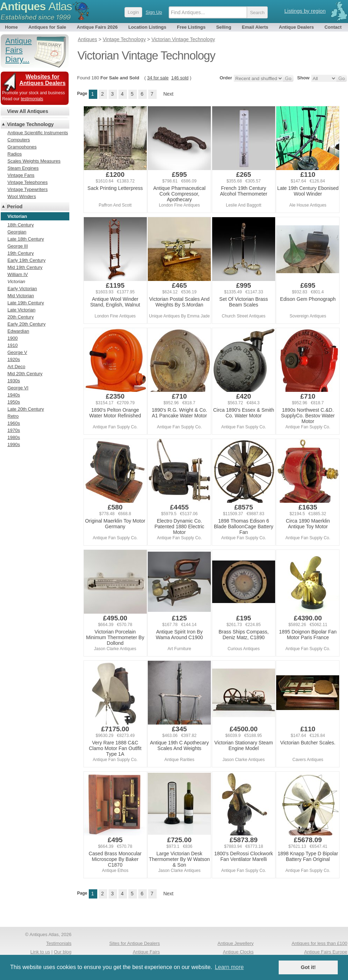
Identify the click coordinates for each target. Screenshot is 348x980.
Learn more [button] (229, 967)
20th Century (21, 317)
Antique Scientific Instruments (38, 133)
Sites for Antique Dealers (135, 943)
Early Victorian (22, 289)
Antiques (36, 6)
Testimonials (59, 943)
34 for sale (158, 78)
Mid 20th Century (25, 374)
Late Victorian (21, 310)
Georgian (17, 232)
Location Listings (147, 27)
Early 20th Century (27, 324)
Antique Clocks (238, 952)
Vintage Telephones (28, 182)
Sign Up (154, 12)
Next (169, 94)
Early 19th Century (27, 260)
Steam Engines (23, 168)
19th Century (21, 253)
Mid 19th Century (25, 267)
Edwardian (18, 331)
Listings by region (305, 11)
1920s (14, 359)
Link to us (40, 952)
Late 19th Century (26, 303)
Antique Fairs (146, 952)
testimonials (32, 99)
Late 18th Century (26, 239)
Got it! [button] (308, 967)
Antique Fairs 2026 (97, 27)
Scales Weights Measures (34, 161)
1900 (13, 338)
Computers (19, 140)
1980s (14, 437)
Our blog (63, 952)
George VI (18, 388)
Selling (224, 27)
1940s (14, 395)
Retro (13, 416)
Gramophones (22, 147)
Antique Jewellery (236, 943)
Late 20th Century (26, 409)
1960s (14, 423)
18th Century (21, 225)
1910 (13, 345)
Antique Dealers (297, 27)
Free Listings (191, 27)
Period (15, 207)
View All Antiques (28, 111)
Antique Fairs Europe (326, 952)
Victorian (16, 281)
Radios (14, 154)
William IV (18, 274)
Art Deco (16, 367)
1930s (14, 381)
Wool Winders (22, 196)
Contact (333, 27)
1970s (14, 430)
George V (17, 352)
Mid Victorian (21, 296)
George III (18, 246)
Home (11, 27)
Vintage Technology (30, 124)
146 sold (180, 78)
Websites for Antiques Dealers (43, 80)
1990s (14, 444)
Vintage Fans (21, 175)
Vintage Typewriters (28, 189)
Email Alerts (255, 27)
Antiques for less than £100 (319, 943)
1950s (14, 402)
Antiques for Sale (47, 27)
